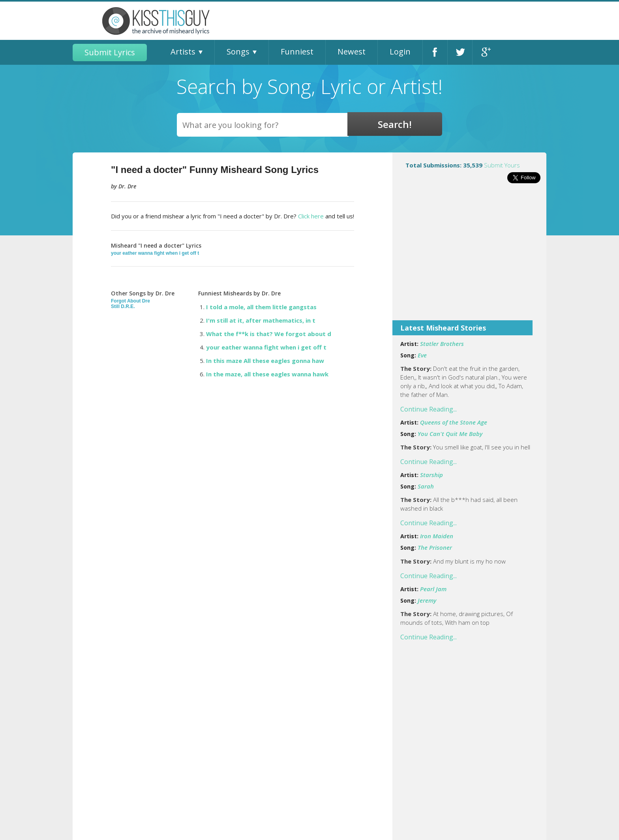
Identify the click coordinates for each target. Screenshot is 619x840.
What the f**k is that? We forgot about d (269, 334)
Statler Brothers (442, 344)
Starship (431, 475)
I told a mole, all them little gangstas (261, 307)
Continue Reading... (429, 409)
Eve (422, 355)
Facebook (435, 52)
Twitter (460, 52)
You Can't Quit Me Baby (450, 434)
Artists (183, 52)
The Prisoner (435, 547)
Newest (352, 52)
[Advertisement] (469, 257)
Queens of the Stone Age (454, 422)
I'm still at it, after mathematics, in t (261, 320)
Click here (311, 216)
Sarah (426, 486)
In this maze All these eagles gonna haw (265, 361)
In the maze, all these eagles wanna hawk (267, 374)
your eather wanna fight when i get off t (155, 253)
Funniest (297, 52)
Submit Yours (502, 165)
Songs (238, 52)
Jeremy (427, 600)
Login (400, 52)
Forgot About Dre (130, 301)
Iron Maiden (437, 536)
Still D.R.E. (123, 306)
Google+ (485, 52)
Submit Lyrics (110, 52)
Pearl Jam (433, 589)
